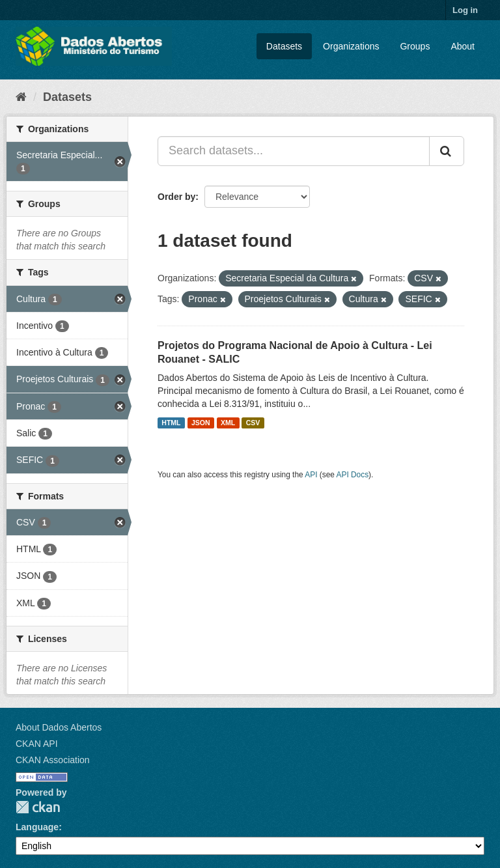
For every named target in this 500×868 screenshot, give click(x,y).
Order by (176, 197)
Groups (415, 46)
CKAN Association (53, 760)
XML (228, 423)
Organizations (351, 46)
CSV (253, 423)
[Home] (21, 97)
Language (37, 827)
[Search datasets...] (294, 151)
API (311, 475)
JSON (201, 423)
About (463, 46)
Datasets (284, 46)
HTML (171, 423)
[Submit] (447, 151)
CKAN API (37, 744)
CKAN (38, 807)
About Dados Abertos (59, 727)
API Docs (353, 475)
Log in (465, 10)
